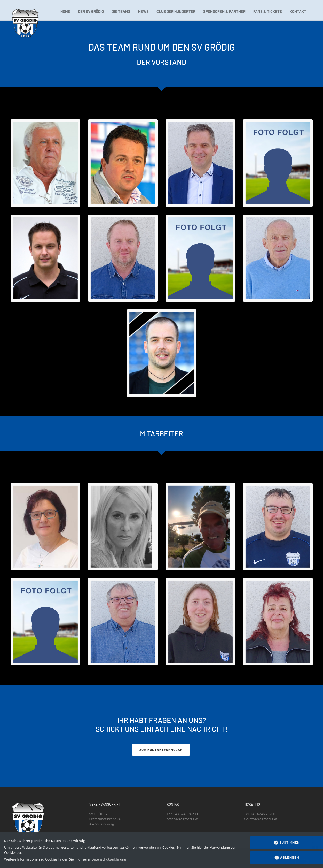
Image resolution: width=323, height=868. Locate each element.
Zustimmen (287, 843)
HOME (65, 11)
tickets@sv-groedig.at (261, 819)
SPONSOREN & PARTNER (224, 11)
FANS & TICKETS (268, 11)
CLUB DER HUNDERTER (176, 11)
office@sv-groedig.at (183, 819)
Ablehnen (287, 858)
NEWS (143, 11)
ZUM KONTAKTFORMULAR (161, 750)
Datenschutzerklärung (109, 859)
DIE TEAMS (121, 11)
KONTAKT (298, 11)
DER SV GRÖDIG (91, 11)
